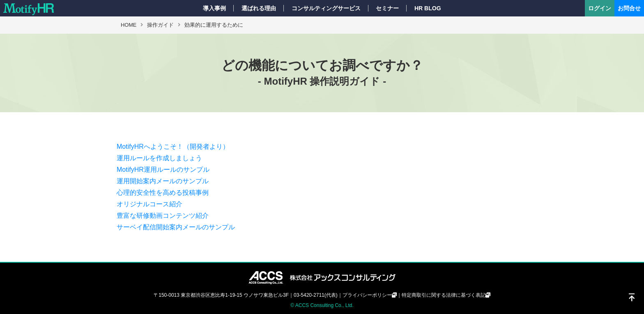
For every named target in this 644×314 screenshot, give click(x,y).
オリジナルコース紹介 (149, 204)
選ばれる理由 (259, 8)
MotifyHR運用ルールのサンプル (163, 170)
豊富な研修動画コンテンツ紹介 (163, 216)
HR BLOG (428, 8)
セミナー (387, 8)
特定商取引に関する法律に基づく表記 (444, 295)
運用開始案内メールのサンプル (163, 181)
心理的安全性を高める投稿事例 (163, 193)
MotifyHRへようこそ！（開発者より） (173, 147)
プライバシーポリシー (367, 295)
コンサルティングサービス (326, 8)
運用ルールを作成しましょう (159, 158)
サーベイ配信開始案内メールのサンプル (176, 227)
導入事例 (214, 8)
